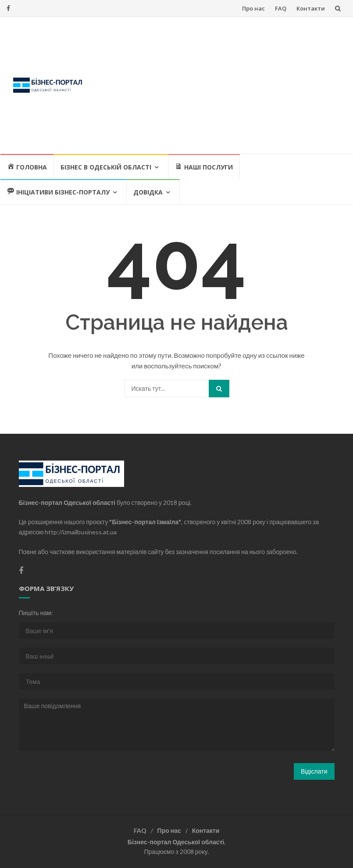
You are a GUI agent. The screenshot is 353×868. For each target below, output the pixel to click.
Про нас (253, 8)
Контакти (311, 8)
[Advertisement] (219, 85)
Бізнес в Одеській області (106, 167)
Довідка (148, 192)
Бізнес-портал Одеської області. (176, 842)
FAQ (281, 8)
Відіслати (314, 771)
